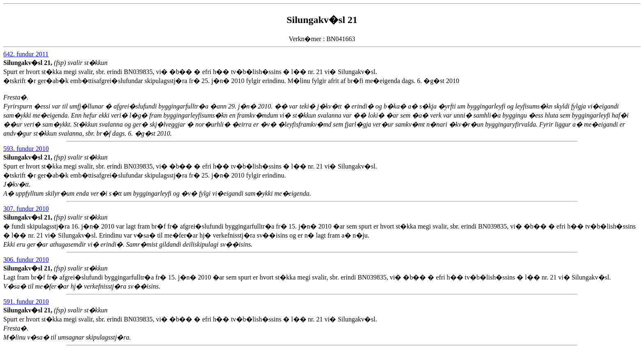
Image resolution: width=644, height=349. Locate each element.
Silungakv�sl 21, (29, 63)
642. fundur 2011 (26, 54)
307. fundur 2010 (26, 209)
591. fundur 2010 (26, 302)
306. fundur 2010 (26, 260)
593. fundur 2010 (26, 149)
